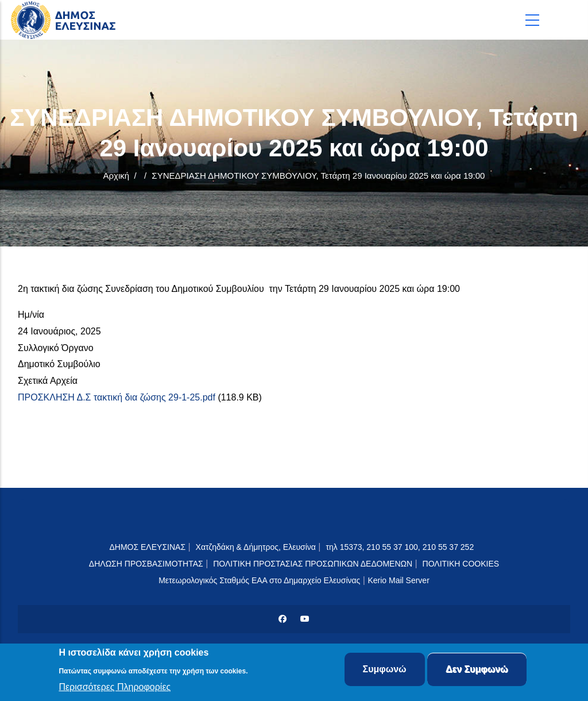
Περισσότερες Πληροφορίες (115, 688)
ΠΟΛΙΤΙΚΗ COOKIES (461, 564)
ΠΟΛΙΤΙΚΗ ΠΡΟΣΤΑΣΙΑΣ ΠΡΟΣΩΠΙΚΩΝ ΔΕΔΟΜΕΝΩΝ (313, 564)
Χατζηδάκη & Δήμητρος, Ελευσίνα (256, 547)
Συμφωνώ (385, 671)
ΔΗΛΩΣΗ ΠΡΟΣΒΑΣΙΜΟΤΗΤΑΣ (146, 564)
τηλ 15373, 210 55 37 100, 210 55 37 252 (401, 547)
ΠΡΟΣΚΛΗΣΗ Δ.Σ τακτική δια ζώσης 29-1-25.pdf (117, 397)
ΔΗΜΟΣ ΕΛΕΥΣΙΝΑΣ (147, 547)
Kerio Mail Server (398, 580)
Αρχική (117, 176)
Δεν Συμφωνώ (477, 671)
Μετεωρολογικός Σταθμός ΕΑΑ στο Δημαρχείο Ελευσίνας (259, 580)
